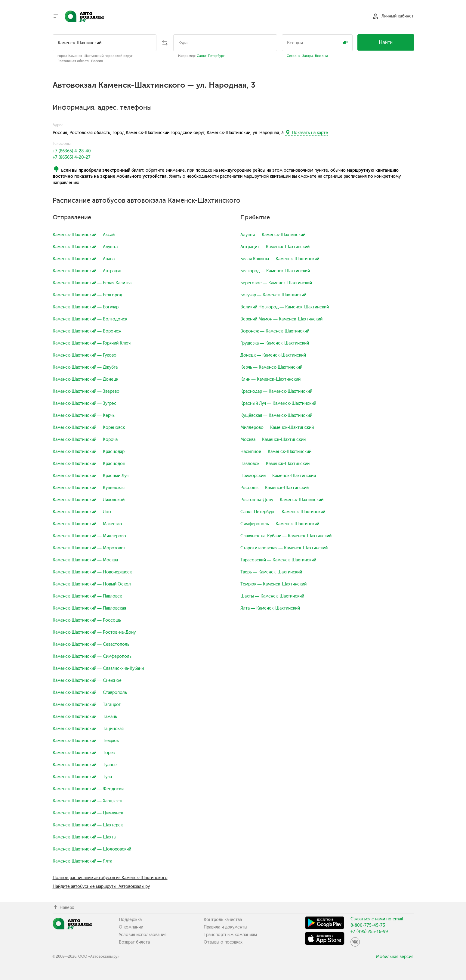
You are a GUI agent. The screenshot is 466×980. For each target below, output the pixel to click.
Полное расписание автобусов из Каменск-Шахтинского (110, 878)
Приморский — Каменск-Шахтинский (278, 476)
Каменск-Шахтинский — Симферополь (92, 656)
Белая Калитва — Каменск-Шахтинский (280, 259)
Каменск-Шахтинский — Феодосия (88, 789)
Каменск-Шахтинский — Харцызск (87, 801)
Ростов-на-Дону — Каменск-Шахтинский (282, 500)
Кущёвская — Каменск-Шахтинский (276, 415)
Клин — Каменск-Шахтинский (270, 379)
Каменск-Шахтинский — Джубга (85, 367)
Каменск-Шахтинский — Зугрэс (85, 403)
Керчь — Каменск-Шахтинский (271, 367)
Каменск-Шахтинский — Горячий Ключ (92, 343)
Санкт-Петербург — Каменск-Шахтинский (283, 512)
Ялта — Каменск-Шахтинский (270, 608)
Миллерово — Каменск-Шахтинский (277, 428)
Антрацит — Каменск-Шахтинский (275, 247)
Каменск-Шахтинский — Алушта (85, 247)
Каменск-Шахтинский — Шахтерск (88, 825)
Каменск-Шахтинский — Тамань (85, 717)
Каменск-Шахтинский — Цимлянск (88, 813)
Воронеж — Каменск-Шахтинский (275, 331)
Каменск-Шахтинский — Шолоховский (92, 849)
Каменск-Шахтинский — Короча (85, 440)
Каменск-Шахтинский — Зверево (86, 391)
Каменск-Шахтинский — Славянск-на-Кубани (98, 668)
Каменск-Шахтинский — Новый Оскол (92, 584)
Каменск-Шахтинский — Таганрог (87, 705)
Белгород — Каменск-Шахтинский (275, 271)
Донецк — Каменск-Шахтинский (273, 355)
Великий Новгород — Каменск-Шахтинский (285, 307)
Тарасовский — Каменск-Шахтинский (278, 560)
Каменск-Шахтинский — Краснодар (89, 452)
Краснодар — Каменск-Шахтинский (276, 391)
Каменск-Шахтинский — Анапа (84, 259)
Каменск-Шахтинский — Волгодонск (90, 319)
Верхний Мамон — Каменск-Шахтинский (281, 319)
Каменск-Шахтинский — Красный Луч (91, 476)
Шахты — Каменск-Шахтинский (272, 596)
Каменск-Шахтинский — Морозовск (89, 548)
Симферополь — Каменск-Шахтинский (280, 524)
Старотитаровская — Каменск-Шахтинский (284, 548)
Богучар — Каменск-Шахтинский (273, 295)
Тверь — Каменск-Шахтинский (271, 572)
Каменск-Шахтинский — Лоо (82, 512)
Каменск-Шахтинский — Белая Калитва (92, 283)
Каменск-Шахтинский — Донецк (85, 379)
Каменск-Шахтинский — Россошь (87, 620)
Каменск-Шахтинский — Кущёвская (89, 488)
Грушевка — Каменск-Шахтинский (275, 343)
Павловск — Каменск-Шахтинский (275, 464)
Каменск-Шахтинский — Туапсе (85, 765)
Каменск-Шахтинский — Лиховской (89, 500)
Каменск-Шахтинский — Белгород (87, 295)
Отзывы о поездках (223, 942)
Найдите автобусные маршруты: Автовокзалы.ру (101, 886)
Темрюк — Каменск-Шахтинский (273, 584)
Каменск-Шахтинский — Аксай (84, 235)
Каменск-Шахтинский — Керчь (84, 415)
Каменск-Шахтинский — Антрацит (87, 271)
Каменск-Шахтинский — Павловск (87, 596)
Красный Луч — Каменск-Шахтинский (278, 403)
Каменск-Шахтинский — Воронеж (87, 331)
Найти (386, 42)
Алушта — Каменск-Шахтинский (273, 235)
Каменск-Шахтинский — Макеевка (87, 524)
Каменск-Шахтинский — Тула (82, 777)
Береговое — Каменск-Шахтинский (276, 283)
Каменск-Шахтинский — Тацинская (88, 729)
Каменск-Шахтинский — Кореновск (89, 428)
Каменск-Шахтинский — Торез (84, 753)
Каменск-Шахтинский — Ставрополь (90, 693)
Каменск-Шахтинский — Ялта (82, 861)
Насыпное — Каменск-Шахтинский (276, 452)
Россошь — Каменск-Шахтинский (275, 488)
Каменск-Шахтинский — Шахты (85, 837)
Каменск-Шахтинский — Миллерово (89, 536)
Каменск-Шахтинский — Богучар (86, 307)
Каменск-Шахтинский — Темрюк (86, 741)
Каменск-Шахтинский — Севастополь (91, 644)
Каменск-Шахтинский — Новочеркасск (92, 572)
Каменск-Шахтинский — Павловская (89, 608)
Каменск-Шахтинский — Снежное (87, 680)
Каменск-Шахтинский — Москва (85, 560)
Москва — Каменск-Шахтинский (273, 440)
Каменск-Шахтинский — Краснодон (89, 464)
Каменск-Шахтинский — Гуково (85, 355)
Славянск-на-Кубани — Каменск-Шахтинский (286, 536)
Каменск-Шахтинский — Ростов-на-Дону (94, 632)
